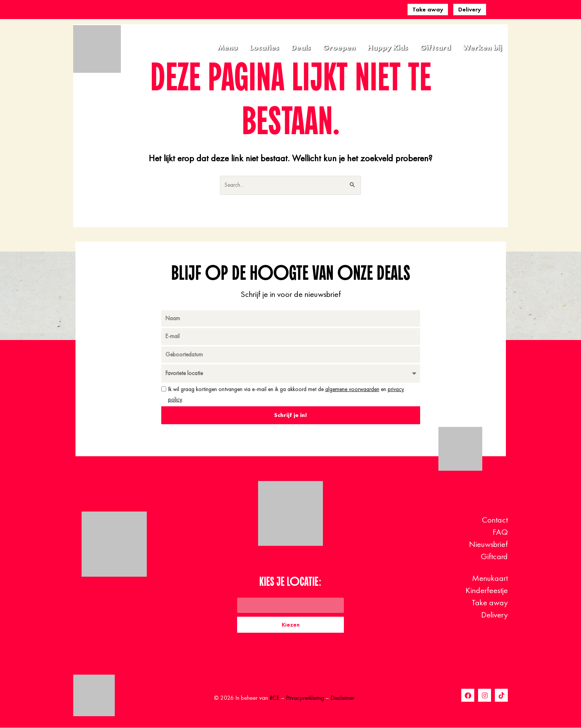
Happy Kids (388, 47)
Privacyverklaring (304, 698)
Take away (428, 9)
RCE (272, 698)
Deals (301, 47)
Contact (495, 520)
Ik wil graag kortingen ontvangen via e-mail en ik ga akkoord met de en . (286, 395)
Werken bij (482, 47)
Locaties (264, 47)
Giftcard (435, 47)
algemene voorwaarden (352, 390)
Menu (227, 47)
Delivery (470, 9)
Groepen (339, 47)
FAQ (500, 532)
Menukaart (490, 578)
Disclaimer (344, 698)
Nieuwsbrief (488, 544)
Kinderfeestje (487, 590)
